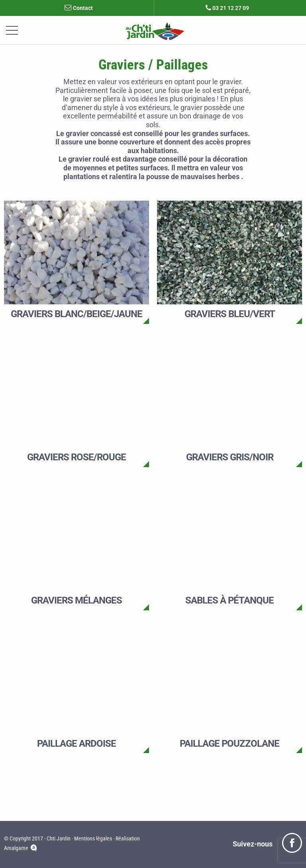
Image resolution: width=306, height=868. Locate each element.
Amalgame (16, 848)
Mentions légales (93, 838)
